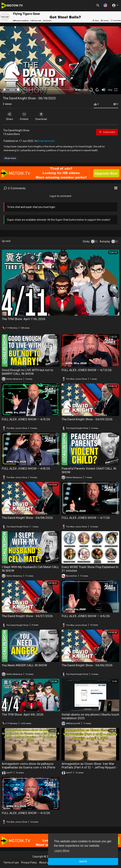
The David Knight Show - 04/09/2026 (87, 419)
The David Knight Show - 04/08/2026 (27, 518)
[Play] (5, 90)
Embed (24, 116)
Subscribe (107, 132)
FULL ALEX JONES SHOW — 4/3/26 (26, 813)
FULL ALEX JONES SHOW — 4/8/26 (26, 468)
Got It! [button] (83, 861)
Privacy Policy (29, 863)
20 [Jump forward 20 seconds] (97, 90)
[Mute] (104, 90)
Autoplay (105, 241)
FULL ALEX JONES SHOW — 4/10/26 (87, 370)
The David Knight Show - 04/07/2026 (27, 616)
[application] (60, 60)
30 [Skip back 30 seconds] (91, 90)
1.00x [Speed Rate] (85, 90)
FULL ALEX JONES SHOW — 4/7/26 (86, 518)
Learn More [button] (62, 851)
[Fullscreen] (116, 90)
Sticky (86, 241)
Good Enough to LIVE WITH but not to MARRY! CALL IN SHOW (28, 372)
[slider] (45, 90)
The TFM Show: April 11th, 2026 (24, 319)
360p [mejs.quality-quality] (110, 90)
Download (41, 116)
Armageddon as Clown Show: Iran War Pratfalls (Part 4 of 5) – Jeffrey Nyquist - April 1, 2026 (89, 767)
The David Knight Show (16, 130)
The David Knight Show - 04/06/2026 (87, 665)
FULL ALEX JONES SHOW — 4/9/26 (26, 419)
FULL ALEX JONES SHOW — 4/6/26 (86, 616)
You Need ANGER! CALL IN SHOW (24, 665)
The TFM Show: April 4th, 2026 (23, 714)
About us (44, 863)
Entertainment (46, 141)
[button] (105, 5)
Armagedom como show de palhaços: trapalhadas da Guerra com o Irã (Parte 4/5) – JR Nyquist (29, 767)
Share (9, 116)
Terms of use (11, 863)
